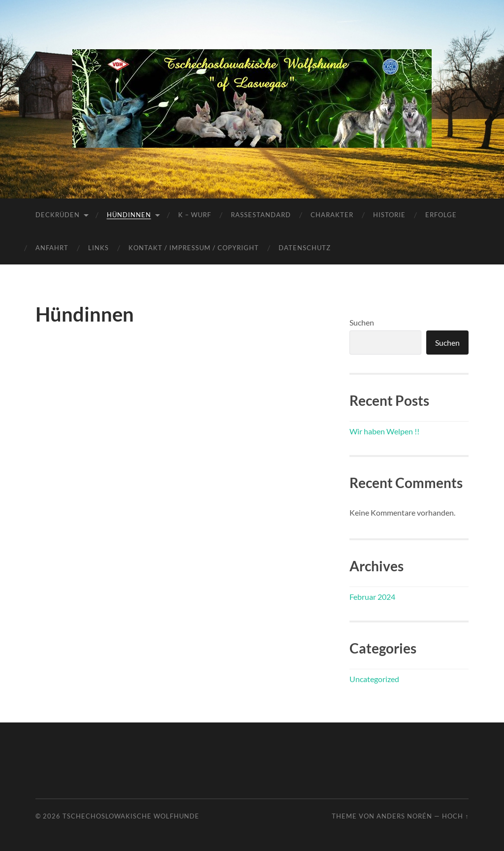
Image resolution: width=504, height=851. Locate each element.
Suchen (362, 322)
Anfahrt (52, 248)
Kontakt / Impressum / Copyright (194, 248)
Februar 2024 (372, 597)
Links (98, 248)
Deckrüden (58, 215)
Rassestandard (261, 215)
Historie (389, 215)
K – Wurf (195, 215)
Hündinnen (129, 215)
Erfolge (441, 215)
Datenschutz (305, 248)
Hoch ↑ (455, 816)
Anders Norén (404, 816)
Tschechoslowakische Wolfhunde (131, 816)
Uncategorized (374, 679)
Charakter (332, 215)
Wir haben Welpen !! (384, 431)
